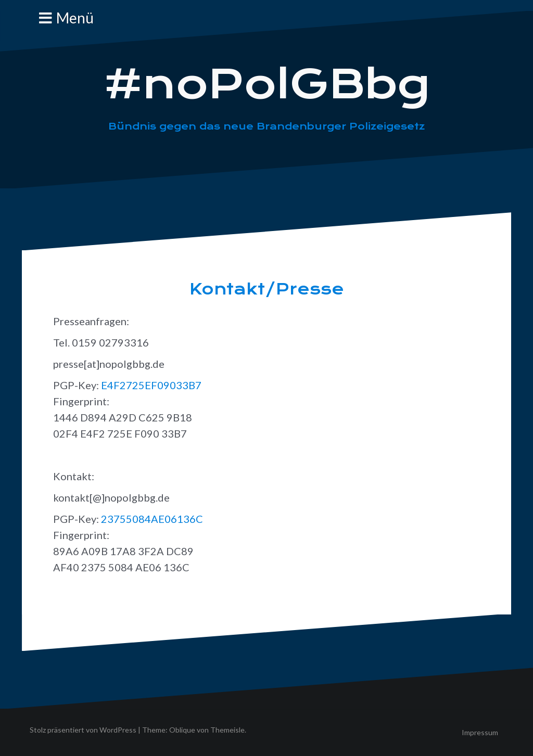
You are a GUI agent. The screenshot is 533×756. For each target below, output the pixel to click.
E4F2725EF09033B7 (151, 385)
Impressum (480, 732)
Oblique (182, 730)
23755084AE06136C (152, 519)
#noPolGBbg (267, 84)
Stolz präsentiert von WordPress (83, 730)
